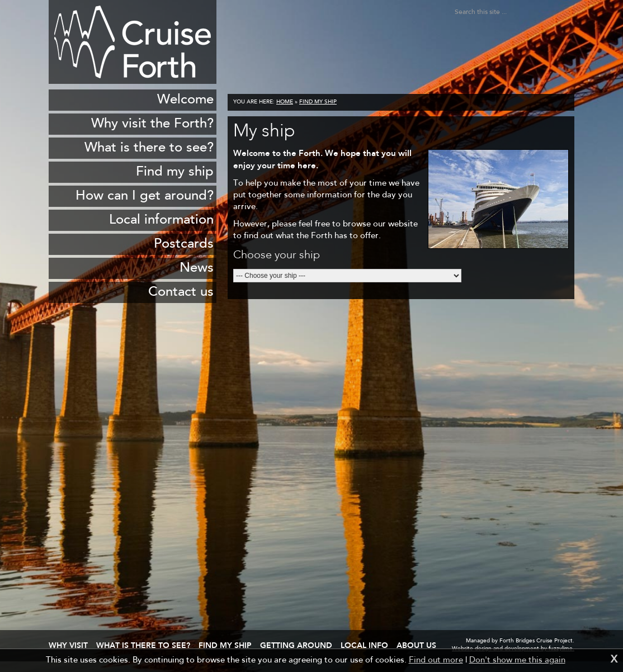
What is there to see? (143, 645)
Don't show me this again (517, 661)
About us (416, 645)
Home (285, 102)
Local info (364, 645)
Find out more (436, 661)
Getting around (296, 645)
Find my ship (318, 102)
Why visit (68, 645)
